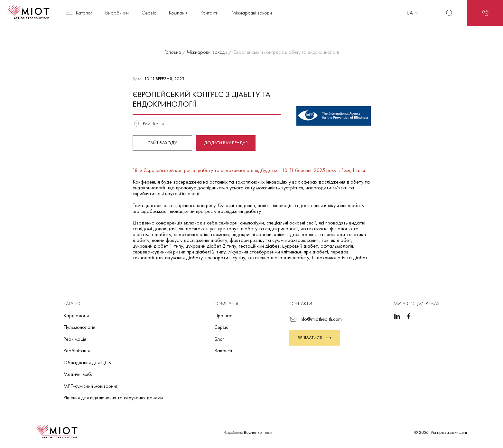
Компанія (178, 13)
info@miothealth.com (316, 319)
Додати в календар (226, 143)
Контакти (210, 13)
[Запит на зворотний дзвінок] (485, 13)
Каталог (79, 13)
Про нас (223, 315)
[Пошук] (449, 13)
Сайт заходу (162, 143)
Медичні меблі (79, 374)
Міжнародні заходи (252, 13)
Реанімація (75, 339)
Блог (219, 339)
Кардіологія (76, 315)
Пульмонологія (79, 327)
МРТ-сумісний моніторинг (90, 386)
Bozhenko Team (258, 432)
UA (413, 13)
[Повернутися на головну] (31, 13)
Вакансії (223, 351)
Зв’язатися (315, 338)
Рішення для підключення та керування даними (113, 398)
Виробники (117, 13)
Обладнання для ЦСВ (87, 362)
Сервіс (149, 13)
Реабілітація (77, 351)
